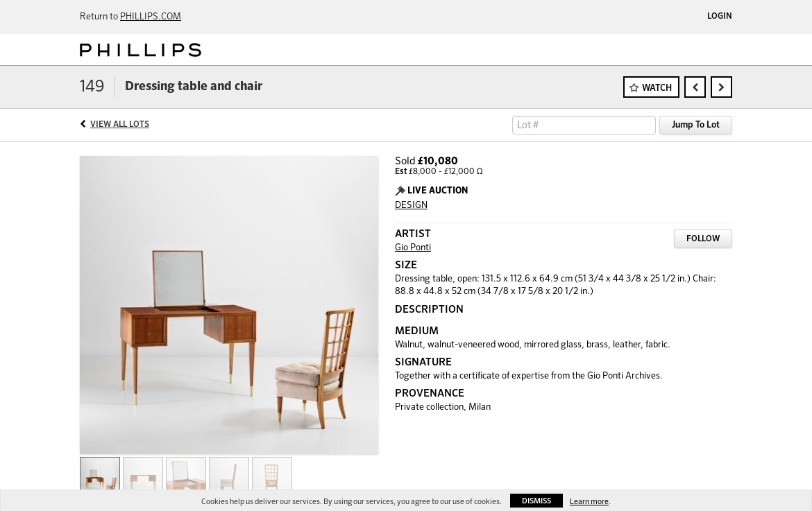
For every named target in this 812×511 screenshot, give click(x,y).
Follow (703, 239)
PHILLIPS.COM (151, 17)
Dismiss (536, 501)
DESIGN (411, 206)
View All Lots (120, 125)
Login (720, 17)
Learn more (589, 502)
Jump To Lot (696, 125)
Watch (657, 88)
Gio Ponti (413, 248)
